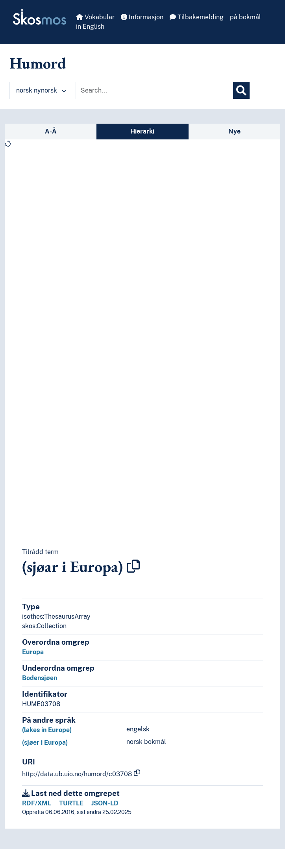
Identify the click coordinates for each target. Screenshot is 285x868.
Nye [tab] (234, 131)
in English (90, 27)
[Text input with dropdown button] (154, 91)
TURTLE (71, 803)
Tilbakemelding (197, 17)
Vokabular (95, 17)
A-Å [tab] (51, 131)
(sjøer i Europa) (45, 743)
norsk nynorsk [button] (41, 90)
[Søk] (241, 91)
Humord (38, 63)
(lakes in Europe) (47, 730)
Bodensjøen (40, 678)
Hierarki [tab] (142, 131)
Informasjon (142, 17)
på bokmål (245, 17)
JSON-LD (105, 803)
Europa (33, 652)
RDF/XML (37, 803)
